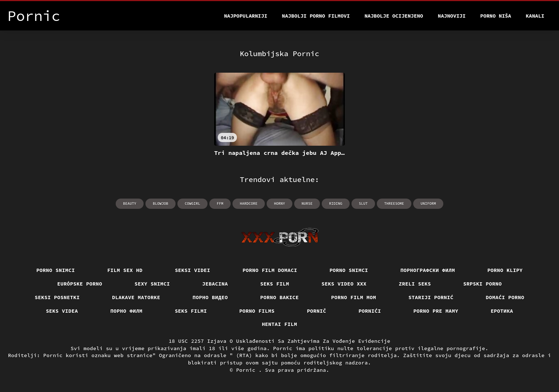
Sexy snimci (152, 284)
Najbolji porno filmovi (316, 16)
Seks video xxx (344, 284)
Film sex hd (125, 270)
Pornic (247, 370)
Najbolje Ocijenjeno (394, 16)
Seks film (275, 284)
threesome (394, 204)
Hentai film (279, 324)
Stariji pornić (431, 297)
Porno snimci (56, 270)
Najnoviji (452, 16)
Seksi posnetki (57, 297)
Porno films (257, 311)
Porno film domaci (270, 270)
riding (336, 204)
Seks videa (62, 311)
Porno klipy (505, 270)
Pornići (370, 311)
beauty (130, 204)
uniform (428, 204)
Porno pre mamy (436, 311)
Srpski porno (482, 284)
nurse (307, 204)
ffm (220, 204)
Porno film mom (354, 297)
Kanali (535, 16)
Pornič (317, 311)
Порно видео (210, 297)
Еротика (502, 311)
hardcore (249, 204)
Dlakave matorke (136, 297)
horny (279, 204)
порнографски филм (428, 270)
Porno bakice (280, 297)
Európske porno (80, 284)
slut (363, 204)
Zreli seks (415, 284)
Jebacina (215, 284)
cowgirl (192, 204)
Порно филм (126, 311)
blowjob (161, 204)
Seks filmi (191, 311)
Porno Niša (496, 16)
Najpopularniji (246, 16)
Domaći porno (505, 297)
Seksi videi (192, 270)
